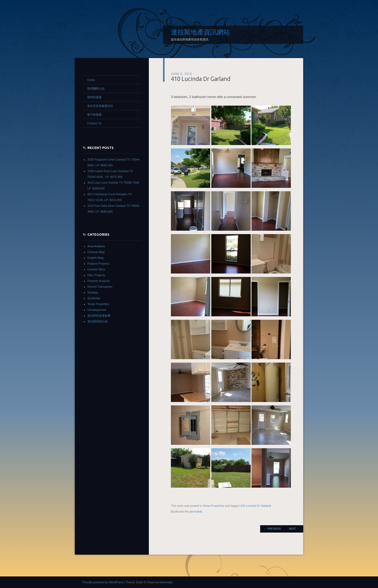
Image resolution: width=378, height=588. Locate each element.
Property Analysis (99, 281)
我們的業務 (94, 97)
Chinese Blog (96, 252)
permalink (196, 512)
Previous (272, 529)
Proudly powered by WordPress (103, 582)
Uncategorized (97, 310)
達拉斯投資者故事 (99, 316)
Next (294, 529)
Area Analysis (96, 246)
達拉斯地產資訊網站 (200, 32)
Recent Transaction (100, 287)
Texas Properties (213, 506)
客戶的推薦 (94, 115)
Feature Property (98, 264)
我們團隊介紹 (96, 89)
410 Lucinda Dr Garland (201, 79)
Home (91, 80)
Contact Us (94, 123)
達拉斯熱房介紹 (98, 321)
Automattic (166, 582)
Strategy (93, 292)
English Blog (95, 258)
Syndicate (94, 298)
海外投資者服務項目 (100, 106)
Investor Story (96, 269)
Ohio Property (96, 275)
